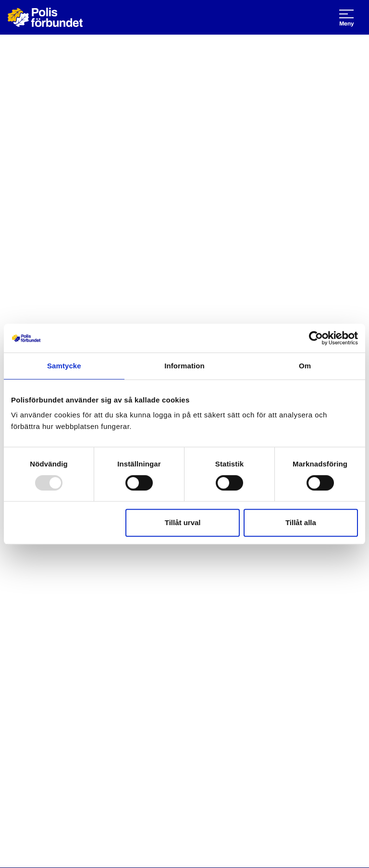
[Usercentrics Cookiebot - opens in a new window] (316, 338)
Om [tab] (305, 366)
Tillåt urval (183, 522)
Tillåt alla (301, 522)
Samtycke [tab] (64, 366)
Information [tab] (184, 366)
